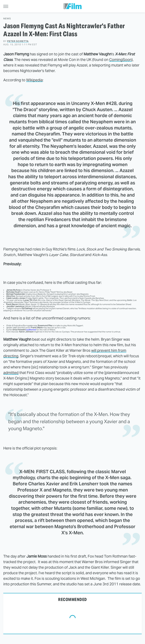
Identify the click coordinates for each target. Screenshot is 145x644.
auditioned (31, 330)
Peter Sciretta (18, 41)
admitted (11, 373)
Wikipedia (34, 80)
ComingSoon (120, 60)
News (7, 19)
